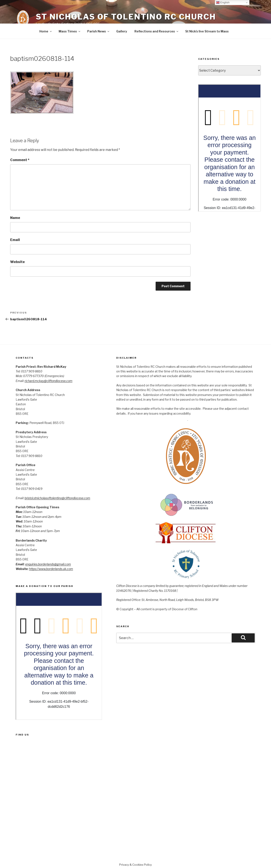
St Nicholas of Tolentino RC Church (126, 17)
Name (15, 218)
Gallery (122, 31)
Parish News (99, 31)
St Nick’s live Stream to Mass (207, 31)
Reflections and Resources (157, 31)
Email (15, 240)
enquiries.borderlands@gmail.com (48, 564)
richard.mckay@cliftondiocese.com (48, 381)
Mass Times (70, 31)
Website (17, 262)
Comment (20, 160)
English (223, 3)
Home (46, 31)
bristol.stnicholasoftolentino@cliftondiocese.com (57, 498)
